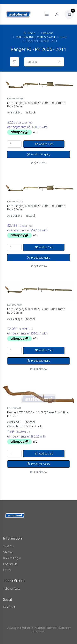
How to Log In (12, 558)
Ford (63, 37)
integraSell (38, 631)
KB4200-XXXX (15, 305)
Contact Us (10, 564)
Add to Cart (44, 144)
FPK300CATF (14, 408)
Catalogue (47, 33)
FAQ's (7, 570)
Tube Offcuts (12, 589)
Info (35, 132)
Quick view (38, 162)
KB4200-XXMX (15, 201)
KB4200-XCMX (15, 98)
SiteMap (8, 552)
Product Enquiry (38, 154)
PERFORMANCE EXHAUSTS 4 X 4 (36, 37)
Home (29, 33)
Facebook (9, 607)
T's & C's (8, 546)
